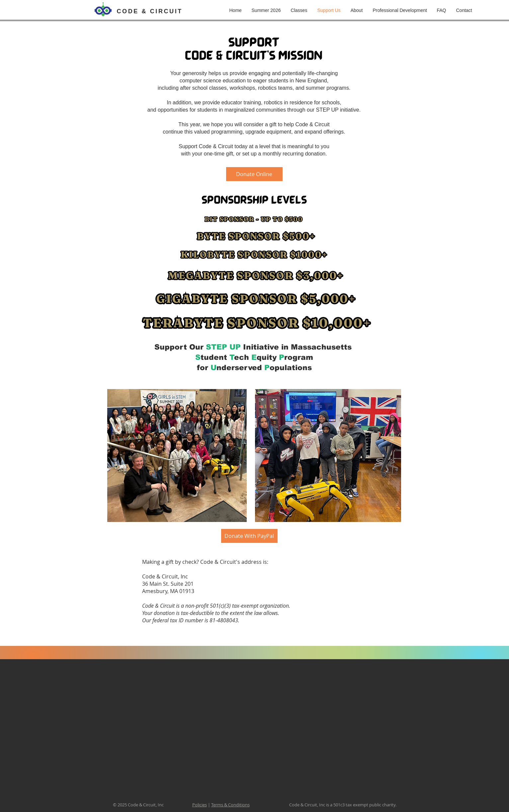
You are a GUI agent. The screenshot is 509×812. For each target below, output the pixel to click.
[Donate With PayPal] (249, 536)
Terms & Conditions (230, 805)
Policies (200, 805)
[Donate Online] (254, 174)
